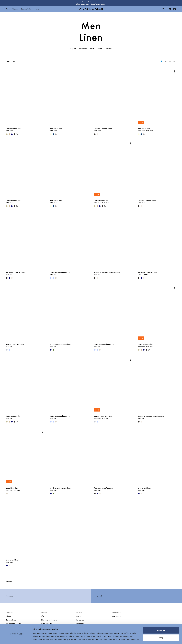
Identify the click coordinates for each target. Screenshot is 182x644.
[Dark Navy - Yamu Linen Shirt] (53, 134)
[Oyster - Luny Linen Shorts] (141, 494)
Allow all (161, 623)
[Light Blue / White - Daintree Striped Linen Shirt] (53, 278)
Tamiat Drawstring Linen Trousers (107, 272)
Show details (39, 639)
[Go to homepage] (91, 9)
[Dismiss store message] (174, 3)
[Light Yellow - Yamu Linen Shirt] (51, 134)
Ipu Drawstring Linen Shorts (61, 344)
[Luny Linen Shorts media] (157, 457)
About (8, 616)
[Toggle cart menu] (174, 9)
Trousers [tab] (109, 49)
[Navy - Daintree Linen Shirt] (12, 134)
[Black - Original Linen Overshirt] (95, 134)
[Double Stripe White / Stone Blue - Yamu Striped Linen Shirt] (7, 350)
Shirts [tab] (92, 49)
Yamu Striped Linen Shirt (15, 344)
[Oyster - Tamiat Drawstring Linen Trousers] (97, 278)
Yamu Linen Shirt (56, 129)
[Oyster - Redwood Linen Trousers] (12, 278)
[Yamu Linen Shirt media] (69, 98)
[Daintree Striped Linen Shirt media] (69, 241)
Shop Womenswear (98, 4)
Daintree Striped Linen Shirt (61, 272)
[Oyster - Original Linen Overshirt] (97, 134)
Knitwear (9, 596)
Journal (37, 9)
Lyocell (100, 596)
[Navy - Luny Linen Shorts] (139, 494)
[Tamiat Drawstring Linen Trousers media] (113, 241)
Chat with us (116, 616)
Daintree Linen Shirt (14, 129)
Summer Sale (26, 9)
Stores (79, 616)
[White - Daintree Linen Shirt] (17, 134)
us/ (164, 9)
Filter (8, 61)
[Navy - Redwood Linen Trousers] (9, 278)
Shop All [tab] (73, 49)
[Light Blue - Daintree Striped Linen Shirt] (51, 278)
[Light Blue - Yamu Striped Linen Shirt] (9, 350)
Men (8, 9)
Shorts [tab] (100, 49)
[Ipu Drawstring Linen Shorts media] (69, 313)
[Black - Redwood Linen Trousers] (7, 278)
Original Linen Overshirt (103, 129)
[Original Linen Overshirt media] (113, 98)
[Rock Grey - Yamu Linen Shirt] (56, 134)
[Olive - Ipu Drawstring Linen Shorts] (53, 350)
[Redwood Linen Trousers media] (25, 241)
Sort (14, 61)
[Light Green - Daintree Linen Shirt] (7, 134)
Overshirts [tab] (83, 49)
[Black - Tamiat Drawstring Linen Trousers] (95, 278)
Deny (161, 630)
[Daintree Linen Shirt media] (25, 98)
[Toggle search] (170, 9)
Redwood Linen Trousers (16, 272)
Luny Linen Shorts (145, 488)
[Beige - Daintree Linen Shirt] (9, 134)
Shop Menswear (83, 4)
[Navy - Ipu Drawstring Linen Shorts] (51, 350)
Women (15, 9)
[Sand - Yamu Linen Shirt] (7, 494)
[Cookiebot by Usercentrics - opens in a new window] (16, 639)
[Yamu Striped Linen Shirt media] (25, 313)
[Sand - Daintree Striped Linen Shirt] (56, 278)
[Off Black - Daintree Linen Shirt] (14, 134)
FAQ (43, 616)
